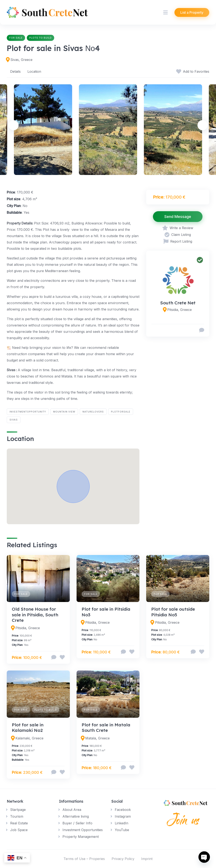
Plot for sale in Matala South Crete (106, 727)
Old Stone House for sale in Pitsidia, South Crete (35, 615)
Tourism (17, 816)
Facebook (123, 810)
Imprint (147, 859)
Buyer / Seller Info (77, 823)
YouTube (122, 830)
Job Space (19, 830)
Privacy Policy (123, 859)
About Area (72, 810)
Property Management (81, 837)
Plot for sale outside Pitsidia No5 (173, 612)
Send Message (178, 217)
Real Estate (19, 823)
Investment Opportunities (83, 830)
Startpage (18, 810)
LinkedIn (121, 823)
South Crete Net (178, 303)
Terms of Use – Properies (84, 859)
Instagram (123, 816)
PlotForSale (121, 412)
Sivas (14, 420)
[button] (73, 486)
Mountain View (64, 412)
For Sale (16, 38)
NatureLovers (93, 412)
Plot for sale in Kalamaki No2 (28, 727)
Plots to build (40, 38)
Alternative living (76, 816)
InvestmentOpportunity (28, 412)
